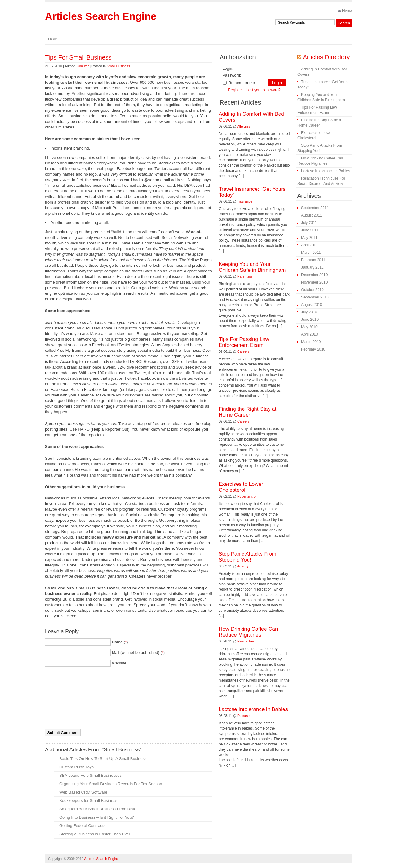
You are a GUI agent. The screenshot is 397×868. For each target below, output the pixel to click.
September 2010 (315, 297)
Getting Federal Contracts (82, 826)
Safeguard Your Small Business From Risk (97, 809)
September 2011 (315, 208)
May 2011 (309, 238)
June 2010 (310, 320)
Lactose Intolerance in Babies (253, 709)
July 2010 (309, 312)
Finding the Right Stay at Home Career (248, 412)
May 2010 (309, 327)
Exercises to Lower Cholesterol (241, 487)
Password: (232, 75)
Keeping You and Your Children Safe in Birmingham (252, 267)
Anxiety (243, 566)
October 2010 (312, 290)
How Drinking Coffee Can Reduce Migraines (248, 632)
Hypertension (247, 496)
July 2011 (309, 223)
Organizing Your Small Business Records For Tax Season (111, 784)
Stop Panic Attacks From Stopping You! (248, 557)
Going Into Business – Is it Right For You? (97, 817)
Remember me (239, 83)
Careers (243, 351)
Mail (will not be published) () (138, 653)
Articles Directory (326, 57)
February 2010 (313, 349)
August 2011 (312, 215)
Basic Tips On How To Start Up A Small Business (103, 759)
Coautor (83, 66)
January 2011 (312, 267)
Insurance (245, 201)
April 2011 (310, 245)
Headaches (246, 641)
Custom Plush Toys (76, 767)
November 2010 (314, 282)
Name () (120, 642)
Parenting (245, 276)
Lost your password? (263, 90)
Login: (228, 68)
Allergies (244, 126)
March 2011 (311, 253)
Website (119, 663)
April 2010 (310, 334)
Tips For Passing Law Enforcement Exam (244, 342)
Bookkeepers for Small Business (88, 801)
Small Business (118, 66)
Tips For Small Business (78, 57)
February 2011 (313, 260)
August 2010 (312, 305)
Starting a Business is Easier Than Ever (95, 834)
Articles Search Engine (101, 16)
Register (235, 90)
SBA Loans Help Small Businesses (90, 775)
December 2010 (314, 275)
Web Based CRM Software (83, 792)
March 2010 (311, 342)
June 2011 (310, 230)
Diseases (244, 716)
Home (347, 11)
